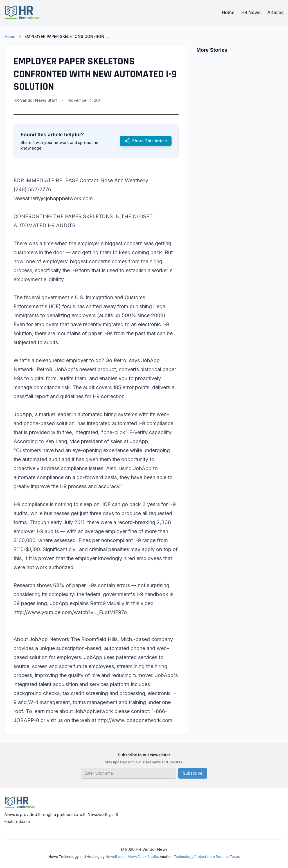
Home (228, 12)
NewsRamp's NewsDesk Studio (132, 857)
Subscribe (193, 773)
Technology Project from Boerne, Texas (207, 857)
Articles (275, 12)
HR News (251, 12)
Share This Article (146, 141)
